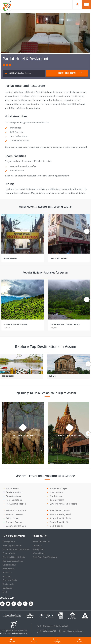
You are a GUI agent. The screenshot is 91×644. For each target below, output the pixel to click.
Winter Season (13, 518)
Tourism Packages (59, 488)
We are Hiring (39, 553)
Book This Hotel (67, 73)
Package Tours (9, 542)
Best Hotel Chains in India (14, 557)
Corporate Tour (9, 565)
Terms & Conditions (41, 542)
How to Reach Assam (60, 510)
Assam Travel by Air (59, 522)
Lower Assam (56, 492)
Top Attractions (14, 496)
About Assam (13, 488)
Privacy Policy (39, 549)
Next (87, 231)
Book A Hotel (8, 569)
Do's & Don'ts (56, 526)
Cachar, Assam (20, 73)
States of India (9, 553)
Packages (57, 641)
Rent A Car (7, 572)
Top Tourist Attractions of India (16, 549)
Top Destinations (14, 492)
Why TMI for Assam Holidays (64, 504)
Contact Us (8, 588)
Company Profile (10, 580)
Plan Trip (11, 641)
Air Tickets (7, 576)
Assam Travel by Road (60, 514)
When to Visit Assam (16, 510)
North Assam (56, 496)
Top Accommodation (16, 504)
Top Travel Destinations (13, 561)
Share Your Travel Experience (45, 557)
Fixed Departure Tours (12, 545)
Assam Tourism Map (16, 526)
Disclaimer (37, 545)
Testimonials (8, 584)
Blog (5, 592)
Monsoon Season (14, 514)
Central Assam (57, 500)
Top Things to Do (14, 500)
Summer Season (14, 522)
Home (80, 641)
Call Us (34, 641)
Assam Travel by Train (60, 518)
